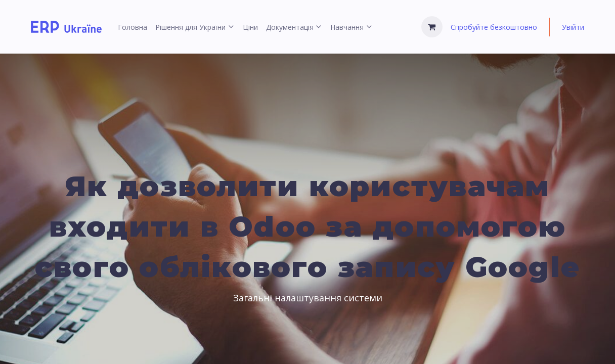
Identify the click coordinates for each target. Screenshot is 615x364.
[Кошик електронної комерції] (432, 27)
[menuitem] (133, 27)
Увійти (573, 27)
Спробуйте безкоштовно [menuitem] (494, 27)
